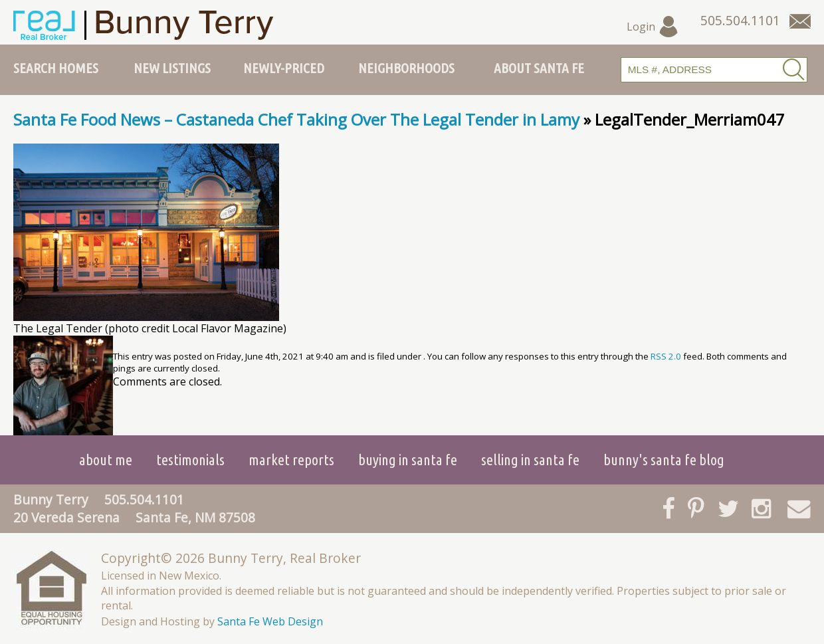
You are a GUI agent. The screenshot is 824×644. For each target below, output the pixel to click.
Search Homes (56, 68)
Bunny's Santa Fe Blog (664, 460)
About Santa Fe (539, 68)
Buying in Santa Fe (408, 460)
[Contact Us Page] (800, 21)
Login (653, 27)
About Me (106, 460)
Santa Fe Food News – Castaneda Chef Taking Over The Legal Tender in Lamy (296, 119)
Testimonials (190, 460)
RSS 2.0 (666, 356)
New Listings (172, 68)
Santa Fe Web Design (270, 621)
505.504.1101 (144, 499)
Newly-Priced (284, 68)
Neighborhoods (406, 68)
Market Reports (291, 460)
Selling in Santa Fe (530, 460)
